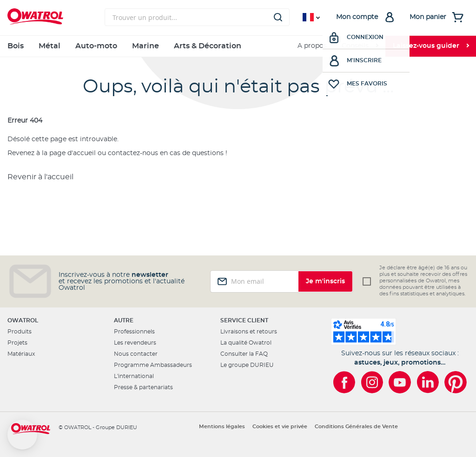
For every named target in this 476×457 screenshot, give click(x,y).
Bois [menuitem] (16, 46)
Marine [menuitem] (145, 46)
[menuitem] (360, 46)
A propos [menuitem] (312, 46)
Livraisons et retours (249, 332)
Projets (17, 343)
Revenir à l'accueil (40, 177)
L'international (134, 376)
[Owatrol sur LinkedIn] (428, 382)
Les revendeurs (135, 343)
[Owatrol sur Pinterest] (456, 382)
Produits (20, 332)
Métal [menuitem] (50, 46)
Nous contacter (136, 354)
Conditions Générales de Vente (356, 427)
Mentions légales (222, 427)
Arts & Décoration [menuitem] (208, 46)
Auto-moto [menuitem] (96, 46)
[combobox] (197, 17)
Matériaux (21, 354)
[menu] (238, 46)
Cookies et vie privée (280, 427)
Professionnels (134, 332)
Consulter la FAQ (244, 354)
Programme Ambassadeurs (153, 365)
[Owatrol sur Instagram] (372, 382)
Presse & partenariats (143, 387)
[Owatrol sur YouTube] (400, 382)
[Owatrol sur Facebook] (344, 382)
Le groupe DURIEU (247, 365)
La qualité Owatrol (246, 343)
